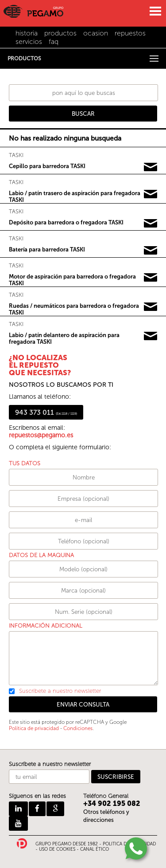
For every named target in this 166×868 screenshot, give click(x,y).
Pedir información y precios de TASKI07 (151, 336)
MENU (155, 11)
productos (60, 33)
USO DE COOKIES (57, 849)
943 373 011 (46, 412)
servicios (29, 41)
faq (54, 41)
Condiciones (78, 728)
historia (27, 33)
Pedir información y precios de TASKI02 (151, 194)
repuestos (130, 33)
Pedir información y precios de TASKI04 (151, 251)
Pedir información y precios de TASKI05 (151, 278)
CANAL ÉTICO (95, 849)
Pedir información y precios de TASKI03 (151, 224)
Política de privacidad (34, 728)
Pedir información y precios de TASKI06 (151, 307)
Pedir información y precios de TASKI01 (151, 167)
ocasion (96, 33)
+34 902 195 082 (112, 803)
